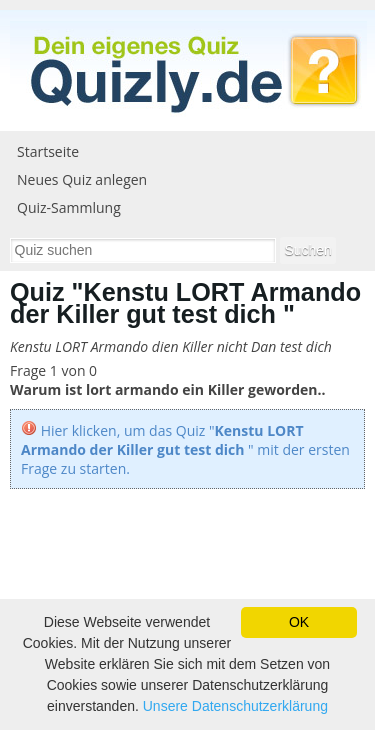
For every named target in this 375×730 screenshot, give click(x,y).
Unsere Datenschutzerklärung (235, 706)
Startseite (48, 151)
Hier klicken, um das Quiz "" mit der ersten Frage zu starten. (185, 449)
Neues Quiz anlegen (82, 179)
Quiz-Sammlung (69, 207)
